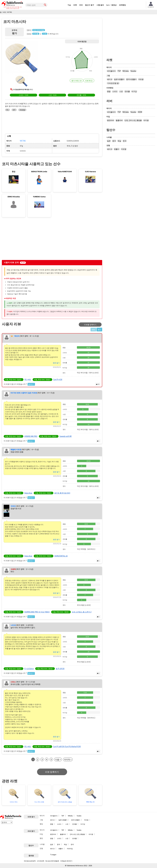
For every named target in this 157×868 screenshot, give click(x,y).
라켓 (75, 5)
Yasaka (133, 71)
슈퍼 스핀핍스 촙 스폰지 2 (82, 612)
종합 (109, 91)
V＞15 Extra (29, 669)
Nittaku (126, 71)
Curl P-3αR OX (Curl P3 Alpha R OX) (67, 746)
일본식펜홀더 (119, 79)
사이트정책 (40, 861)
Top (69, 5)
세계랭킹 (122, 5)
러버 (81, 5)
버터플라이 (111, 71)
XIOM (140, 112)
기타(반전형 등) (113, 83)
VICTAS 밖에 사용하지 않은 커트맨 (24, 393)
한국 (125, 141)
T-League (53, 854)
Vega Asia (28, 493)
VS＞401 (28, 379)
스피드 (115, 91)
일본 (109, 141)
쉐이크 (110, 79)
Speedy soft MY (66, 436)
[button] (21, 57)
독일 (119, 141)
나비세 (13, 625)
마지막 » (68, 759)
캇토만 (13, 506)
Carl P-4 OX (58, 379)
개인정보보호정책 (30, 861)
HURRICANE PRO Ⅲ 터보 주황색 (37, 612)
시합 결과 (100, 5)
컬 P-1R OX (60, 669)
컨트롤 (127, 91)
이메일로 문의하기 (66, 861)
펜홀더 (117, 149)
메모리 (17, 336)
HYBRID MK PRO (31, 436)
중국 (114, 141)
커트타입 (70, 848)
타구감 (134, 91)
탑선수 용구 (90, 5)
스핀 (121, 91)
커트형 (124, 149)
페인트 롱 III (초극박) (62, 493)
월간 (99, 329)
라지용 (146, 120)
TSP (119, 71)
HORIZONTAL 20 (61, 556)
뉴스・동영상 (111, 5)
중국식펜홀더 (131, 79)
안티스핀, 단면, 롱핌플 (77, 834)
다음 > (58, 759)
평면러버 (111, 120)
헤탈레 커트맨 (16, 449)
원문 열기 (56, 363)
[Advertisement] (22, 239)
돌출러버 (119, 120)
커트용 (141, 79)
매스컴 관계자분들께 (52, 861)
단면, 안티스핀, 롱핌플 (133, 120)
